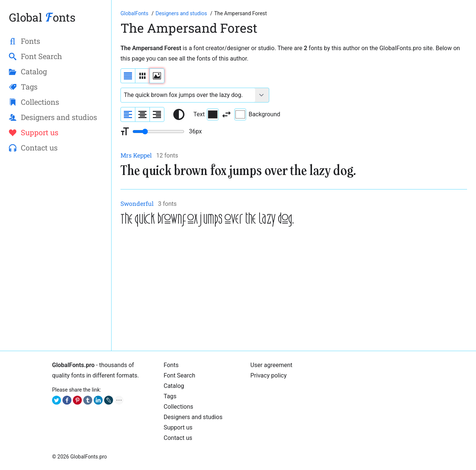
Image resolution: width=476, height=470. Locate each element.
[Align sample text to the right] (157, 114)
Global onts (42, 17)
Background (257, 114)
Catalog (174, 386)
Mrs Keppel (136, 155)
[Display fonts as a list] (128, 76)
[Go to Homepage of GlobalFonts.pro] (135, 13)
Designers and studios (193, 417)
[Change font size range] (158, 132)
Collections (178, 407)
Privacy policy (268, 375)
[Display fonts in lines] (142, 76)
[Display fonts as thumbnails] (157, 76)
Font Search (179, 375)
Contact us (178, 438)
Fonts (171, 365)
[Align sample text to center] (142, 114)
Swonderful (137, 203)
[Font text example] (188, 95)
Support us (178, 427)
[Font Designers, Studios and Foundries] (182, 13)
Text (206, 114)
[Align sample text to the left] (128, 114)
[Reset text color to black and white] (179, 114)
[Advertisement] (294, 290)
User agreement (271, 365)
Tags (170, 396)
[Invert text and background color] (226, 114)
